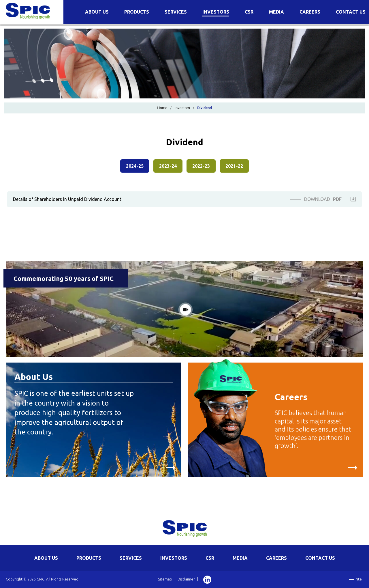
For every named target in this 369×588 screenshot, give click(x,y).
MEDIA (240, 558)
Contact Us (351, 12)
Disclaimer (186, 579)
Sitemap (165, 579)
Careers (310, 12)
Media (276, 12)
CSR (249, 12)
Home (162, 108)
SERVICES (131, 558)
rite (359, 579)
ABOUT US (46, 558)
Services (176, 12)
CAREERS (276, 558)
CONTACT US (320, 558)
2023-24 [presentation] (168, 166)
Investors (216, 12)
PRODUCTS (89, 558)
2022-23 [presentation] (201, 166)
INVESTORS (174, 558)
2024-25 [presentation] (135, 166)
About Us (97, 12)
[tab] (135, 167)
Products (137, 12)
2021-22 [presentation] (234, 166)
